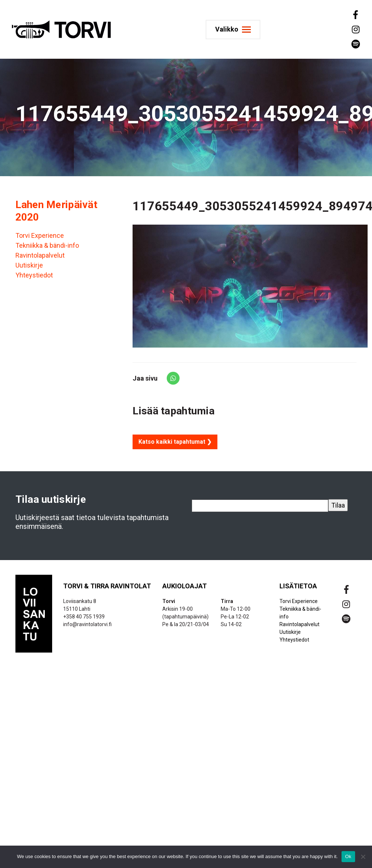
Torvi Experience (40, 235)
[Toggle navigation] (233, 30)
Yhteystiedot (34, 275)
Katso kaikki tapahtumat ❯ (175, 442)
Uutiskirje (29, 265)
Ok (348, 856)
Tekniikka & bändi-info (47, 245)
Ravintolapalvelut (40, 255)
